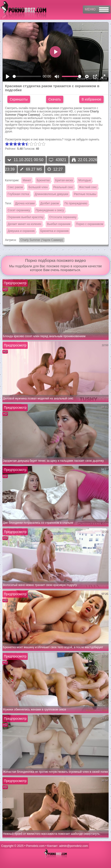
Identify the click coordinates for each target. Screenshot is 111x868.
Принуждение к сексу (50, 210)
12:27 (55, 169)
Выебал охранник (59, 224)
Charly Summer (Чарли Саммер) (41, 240)
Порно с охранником (90, 224)
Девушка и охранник (21, 231)
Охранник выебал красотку (26, 217)
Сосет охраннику (19, 210)
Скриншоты (19, 99)
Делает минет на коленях (24, 224)
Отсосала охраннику (63, 217)
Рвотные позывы (85, 194)
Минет (27, 180)
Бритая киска (64, 180)
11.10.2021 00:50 (25, 160)
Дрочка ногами (25, 203)
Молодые (85, 180)
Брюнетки (43, 180)
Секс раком (15, 187)
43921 (58, 160)
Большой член (38, 187)
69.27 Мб (31, 169)
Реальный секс (63, 187)
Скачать (55, 99)
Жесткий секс (88, 187)
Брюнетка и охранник (55, 231)
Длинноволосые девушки (52, 194)
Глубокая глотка (18, 194)
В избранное (91, 99)
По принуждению (76, 203)
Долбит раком (50, 203)
